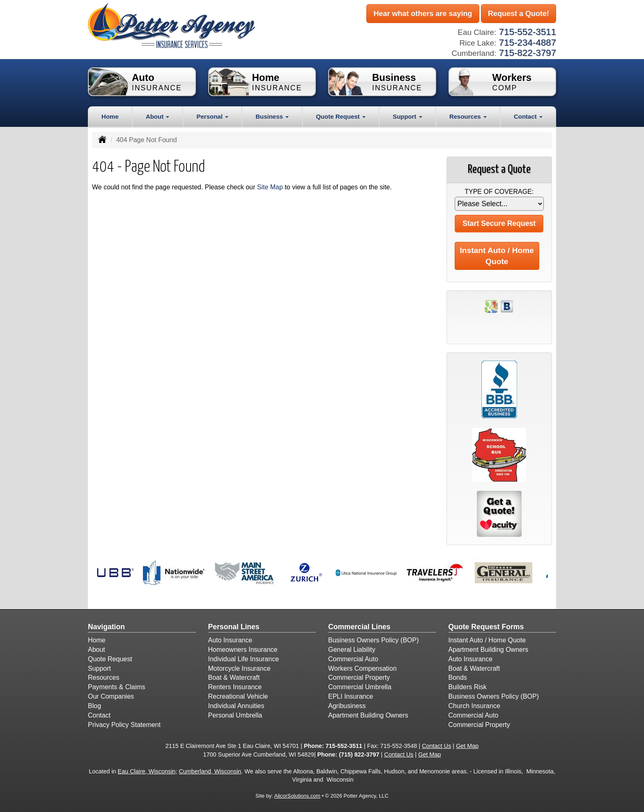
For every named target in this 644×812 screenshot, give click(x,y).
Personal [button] (212, 116)
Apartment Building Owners (368, 715)
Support (99, 668)
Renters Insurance (235, 687)
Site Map (270, 187)
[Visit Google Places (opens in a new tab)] (491, 306)
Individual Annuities (236, 706)
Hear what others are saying (423, 14)
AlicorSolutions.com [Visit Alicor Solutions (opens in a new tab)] (297, 796)
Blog (94, 706)
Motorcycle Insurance (239, 668)
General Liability (352, 650)
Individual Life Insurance (244, 659)
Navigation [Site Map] (106, 627)
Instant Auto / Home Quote (497, 256)
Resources (103, 677)
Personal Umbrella (235, 715)
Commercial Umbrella (360, 687)
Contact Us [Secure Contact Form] (436, 746)
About (97, 650)
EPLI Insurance (351, 696)
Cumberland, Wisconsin (210, 771)
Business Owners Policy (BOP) (374, 640)
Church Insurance (474, 706)
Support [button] (407, 116)
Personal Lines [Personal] (234, 627)
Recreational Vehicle (238, 696)
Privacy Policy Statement (124, 725)
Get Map (467, 746)
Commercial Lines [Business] (359, 627)
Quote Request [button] (341, 116)
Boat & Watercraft (234, 677)
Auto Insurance (230, 640)
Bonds (458, 677)
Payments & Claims (117, 687)
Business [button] (272, 116)
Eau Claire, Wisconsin (147, 771)
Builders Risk (468, 687)
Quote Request (110, 659)
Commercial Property (359, 677)
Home (110, 116)
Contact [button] (528, 116)
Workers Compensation (362, 668)
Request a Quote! (519, 14)
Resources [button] (468, 116)
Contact (99, 715)
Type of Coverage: (499, 192)
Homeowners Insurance (243, 650)
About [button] (158, 116)
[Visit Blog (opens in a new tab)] (507, 306)
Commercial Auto (353, 659)
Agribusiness (347, 706)
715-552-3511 (344, 746)
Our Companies (111, 696)
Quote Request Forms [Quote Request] (486, 627)
